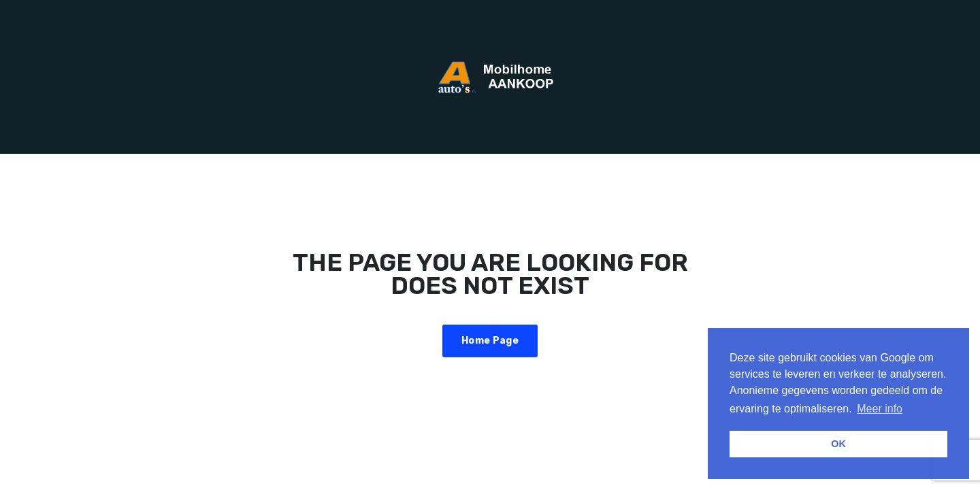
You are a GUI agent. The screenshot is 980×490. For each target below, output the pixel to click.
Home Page (490, 341)
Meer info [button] (880, 409)
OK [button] (838, 444)
